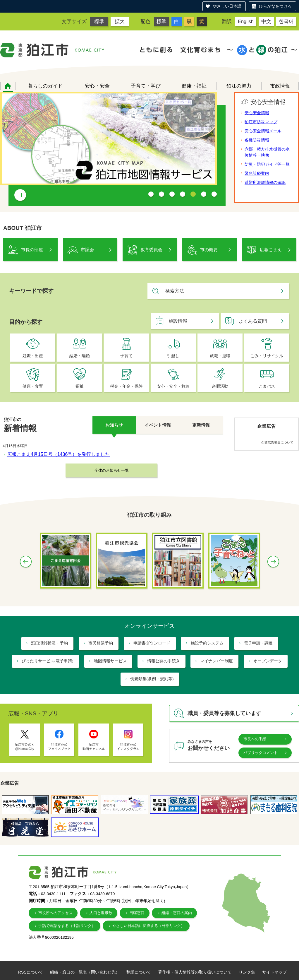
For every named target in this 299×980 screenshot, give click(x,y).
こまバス (267, 386)
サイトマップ (274, 972)
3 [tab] (172, 194)
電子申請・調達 (258, 643)
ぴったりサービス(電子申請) (48, 661)
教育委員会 (151, 250)
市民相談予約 (101, 643)
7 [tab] (214, 194)
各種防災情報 (257, 140)
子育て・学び (146, 86)
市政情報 (280, 86)
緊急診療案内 (257, 173)
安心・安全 (97, 86)
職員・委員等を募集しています (224, 713)
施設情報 (178, 321)
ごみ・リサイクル (267, 356)
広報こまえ (271, 250)
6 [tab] (204, 194)
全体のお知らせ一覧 (112, 470)
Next (273, 562)
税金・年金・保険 (126, 386)
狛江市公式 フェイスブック (59, 747)
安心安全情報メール (263, 131)
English (246, 21)
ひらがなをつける (275, 6)
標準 (99, 21)
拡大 (120, 21)
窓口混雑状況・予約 (49, 643)
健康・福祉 (194, 86)
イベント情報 (158, 425)
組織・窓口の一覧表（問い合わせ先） (85, 972)
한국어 (286, 21)
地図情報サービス (110, 661)
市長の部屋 (32, 250)
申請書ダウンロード (152, 643)
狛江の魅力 (239, 86)
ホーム (8, 86)
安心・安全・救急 (173, 386)
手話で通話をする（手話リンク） (67, 926)
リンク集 (247, 972)
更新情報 (201, 425)
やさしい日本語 (227, 6)
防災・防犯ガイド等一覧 (267, 164)
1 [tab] (151, 194)
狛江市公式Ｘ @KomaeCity (25, 747)
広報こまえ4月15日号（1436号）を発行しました (59, 454)
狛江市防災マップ (261, 122)
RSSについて (31, 972)
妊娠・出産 (33, 356)
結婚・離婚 (80, 356)
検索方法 (175, 291)
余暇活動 (220, 386)
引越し (173, 356)
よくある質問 (253, 321)
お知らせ (114, 425)
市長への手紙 (255, 739)
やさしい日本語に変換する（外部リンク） (148, 926)
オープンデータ (268, 661)
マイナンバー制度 (216, 661)
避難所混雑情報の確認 (265, 182)
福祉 (80, 386)
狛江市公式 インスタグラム (128, 747)
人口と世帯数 (101, 913)
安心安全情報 (257, 113)
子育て (126, 356)
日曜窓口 (137, 913)
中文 (266, 21)
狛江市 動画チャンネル (94, 747)
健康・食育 (33, 386)
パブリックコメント (261, 753)
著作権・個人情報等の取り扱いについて (195, 972)
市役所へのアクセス (55, 913)
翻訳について (139, 972)
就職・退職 (220, 356)
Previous (26, 562)
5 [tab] (193, 194)
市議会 (87, 250)
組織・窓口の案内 (177, 913)
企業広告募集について (277, 442)
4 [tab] (183, 194)
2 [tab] (161, 194)
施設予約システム (207, 643)
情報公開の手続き (164, 661)
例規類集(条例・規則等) (152, 679)
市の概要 (209, 250)
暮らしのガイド (45, 86)
